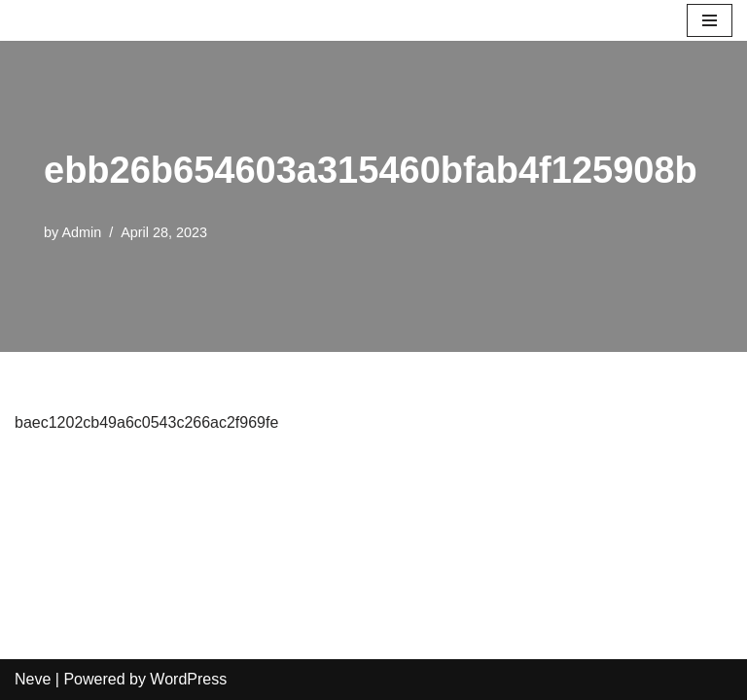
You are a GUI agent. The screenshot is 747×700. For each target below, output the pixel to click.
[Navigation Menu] (710, 20)
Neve (33, 679)
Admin (81, 232)
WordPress (188, 679)
